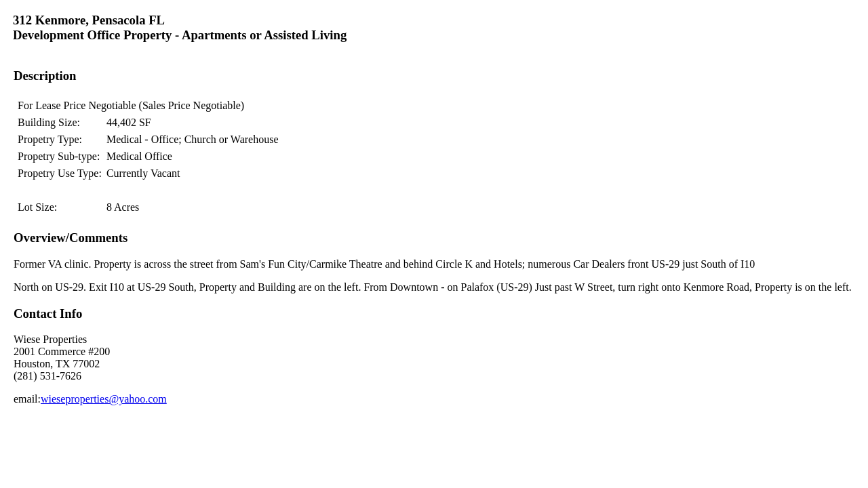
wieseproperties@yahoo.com (104, 399)
